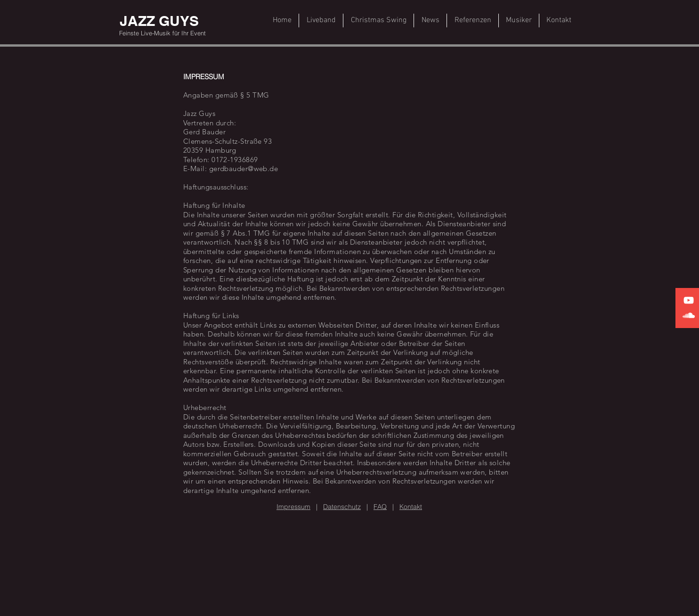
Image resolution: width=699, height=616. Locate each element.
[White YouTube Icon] (689, 300)
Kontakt (411, 507)
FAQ (380, 507)
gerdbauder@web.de (244, 168)
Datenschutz (342, 507)
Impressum (293, 507)
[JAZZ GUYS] (159, 21)
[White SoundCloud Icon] (689, 315)
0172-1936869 (235, 160)
